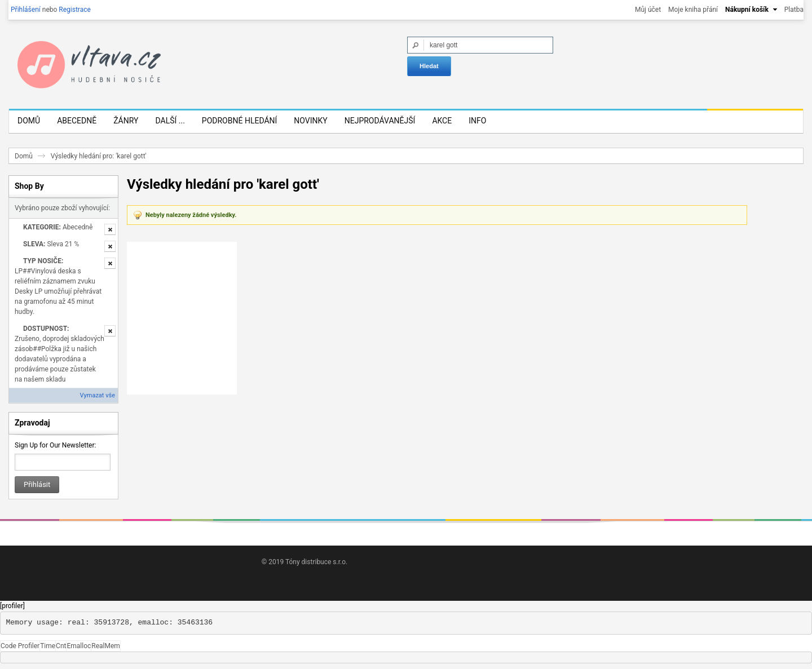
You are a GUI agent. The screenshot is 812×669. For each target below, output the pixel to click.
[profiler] (12, 606)
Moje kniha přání (693, 10)
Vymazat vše (98, 395)
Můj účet (648, 10)
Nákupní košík (747, 10)
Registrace (75, 10)
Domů (24, 156)
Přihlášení (26, 10)
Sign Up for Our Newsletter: (55, 445)
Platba (794, 10)
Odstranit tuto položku (110, 229)
